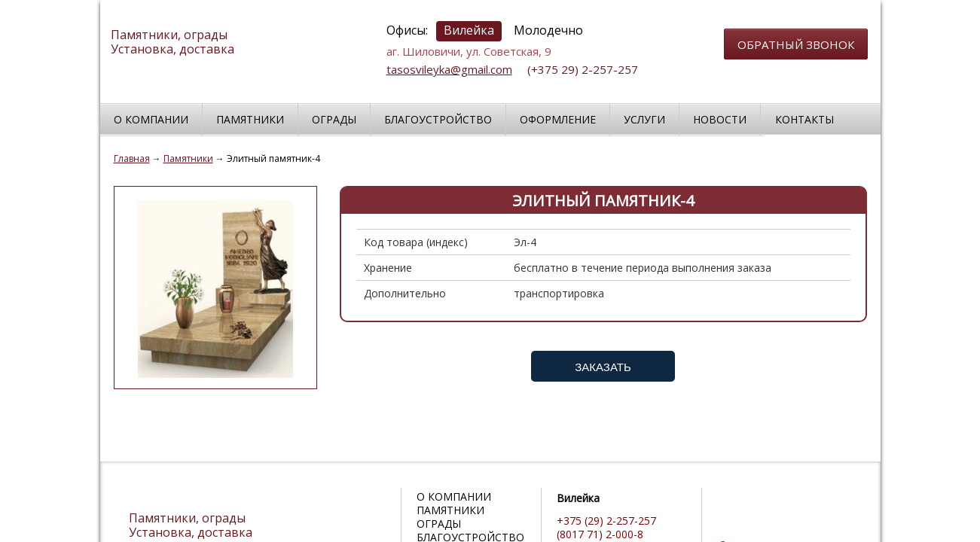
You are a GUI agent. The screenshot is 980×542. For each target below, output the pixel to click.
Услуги (644, 119)
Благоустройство (438, 119)
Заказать (603, 367)
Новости (720, 119)
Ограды (334, 119)
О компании (151, 119)
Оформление (558, 119)
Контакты (804, 119)
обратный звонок (796, 44)
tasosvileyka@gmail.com (449, 69)
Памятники (250, 119)
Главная (132, 158)
